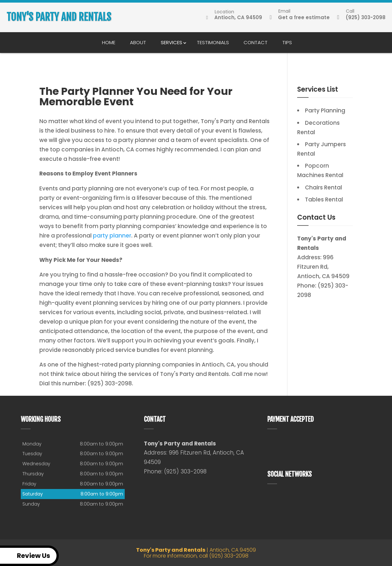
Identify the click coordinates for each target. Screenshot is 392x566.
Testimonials (213, 42)
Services (171, 42)
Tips (287, 42)
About (138, 42)
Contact (256, 42)
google (272, 499)
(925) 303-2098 (361, 18)
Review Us (26, 556)
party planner (112, 236)
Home (109, 42)
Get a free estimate (300, 18)
